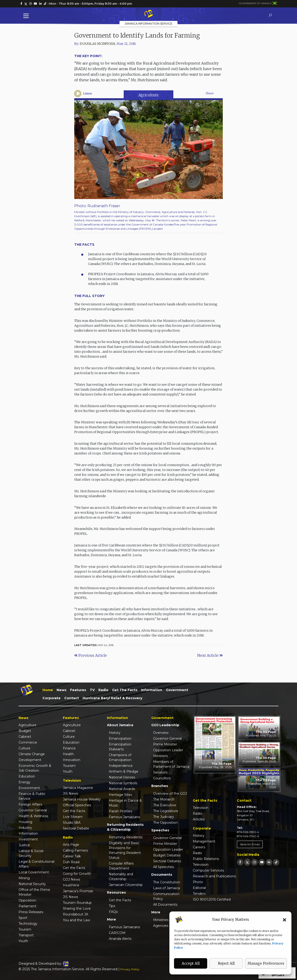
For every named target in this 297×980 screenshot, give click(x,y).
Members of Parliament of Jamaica (171, 764)
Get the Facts (125, 690)
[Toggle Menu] (27, 16)
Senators (160, 772)
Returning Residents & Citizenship (125, 827)
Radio (103, 690)
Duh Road (71, 862)
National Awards (122, 789)
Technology (28, 924)
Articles (199, 819)
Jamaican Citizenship (126, 885)
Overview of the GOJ (170, 794)
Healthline (71, 885)
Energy (24, 782)
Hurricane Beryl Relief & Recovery (112, 698)
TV (92, 690)
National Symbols (123, 783)
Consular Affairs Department (121, 866)
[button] (284, 920)
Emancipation (120, 738)
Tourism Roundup (77, 903)
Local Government (34, 872)
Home (48, 690)
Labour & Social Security (31, 853)
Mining (24, 878)
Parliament (27, 906)
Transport (26, 935)
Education (27, 776)
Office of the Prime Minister (34, 892)
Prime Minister (165, 744)
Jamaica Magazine (78, 788)
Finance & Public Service (32, 796)
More (111, 919)
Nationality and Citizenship (121, 877)
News (61, 690)
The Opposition (165, 823)
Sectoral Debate (76, 828)
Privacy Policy (130, 969)
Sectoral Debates (167, 861)
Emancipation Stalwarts (120, 747)
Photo (198, 882)
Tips (112, 906)
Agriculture (148, 95)
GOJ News (71, 879)
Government (177, 690)
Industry (25, 828)
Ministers (160, 756)
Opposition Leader (168, 750)
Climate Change (32, 754)
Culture (24, 748)
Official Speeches (77, 805)
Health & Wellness (33, 816)
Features (78, 690)
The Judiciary (164, 817)
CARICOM (117, 933)
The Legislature (166, 811)
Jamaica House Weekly (82, 799)
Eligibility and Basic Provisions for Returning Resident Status (125, 850)
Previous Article (91, 655)
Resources (116, 892)
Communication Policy (166, 896)
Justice (24, 845)
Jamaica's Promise (78, 891)
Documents (162, 875)
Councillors (162, 778)
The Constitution (167, 882)
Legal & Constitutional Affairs (36, 864)
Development (30, 760)
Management (204, 841)
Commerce (28, 742)
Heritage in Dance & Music (125, 803)
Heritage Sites (120, 795)
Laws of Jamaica (166, 888)
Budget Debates (167, 855)
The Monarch (164, 799)
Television (201, 808)
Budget (25, 731)
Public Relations (206, 859)
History (115, 733)
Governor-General (167, 738)
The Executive (165, 805)
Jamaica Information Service (148, 24)
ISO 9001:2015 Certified (212, 899)
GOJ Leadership (165, 725)
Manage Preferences (266, 963)
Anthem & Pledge (124, 771)
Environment (29, 788)
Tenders (199, 894)
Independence (121, 766)
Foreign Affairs (30, 804)
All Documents (165, 905)
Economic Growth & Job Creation (35, 768)
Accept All (191, 963)
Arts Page (71, 845)
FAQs (113, 912)
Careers (199, 847)
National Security (32, 884)
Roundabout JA (76, 914)
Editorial (199, 888)
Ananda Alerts (120, 939)
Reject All (226, 963)
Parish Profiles (120, 811)
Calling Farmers (75, 850)
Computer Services (208, 870)
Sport (23, 918)
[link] (21, 4)
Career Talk (72, 856)
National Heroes (122, 777)
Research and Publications (214, 876)
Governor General (33, 810)
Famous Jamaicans (124, 817)
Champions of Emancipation (120, 757)
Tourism (25, 929)
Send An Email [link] (250, 844)
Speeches (160, 830)
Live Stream (73, 817)
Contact (72, 698)
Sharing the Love (77, 908)
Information (152, 690)
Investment (28, 839)
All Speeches (163, 867)
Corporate (52, 698)
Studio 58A (72, 823)
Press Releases (31, 912)
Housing (25, 822)
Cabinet (25, 737)
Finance (69, 748)
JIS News (70, 794)
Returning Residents (126, 837)
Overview (161, 733)
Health (68, 754)
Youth (23, 941)
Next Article (210, 655)
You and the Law (76, 920)
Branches (160, 786)
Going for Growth (77, 874)
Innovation (72, 760)
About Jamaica (120, 725)
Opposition (27, 900)
